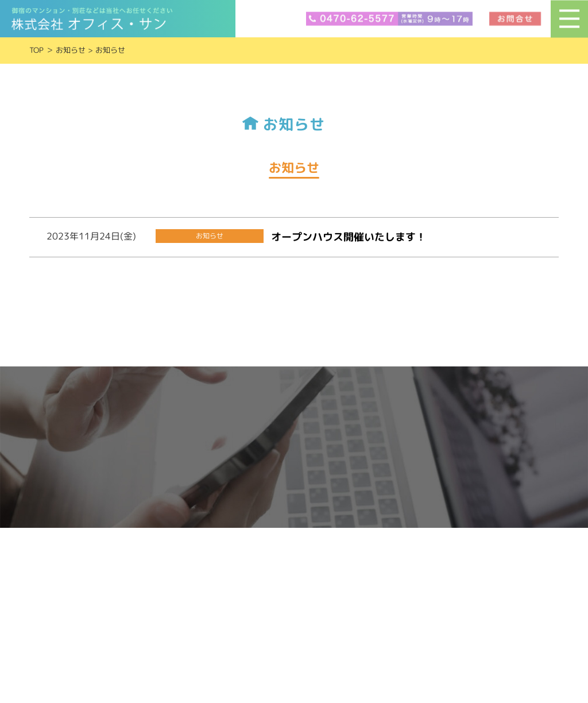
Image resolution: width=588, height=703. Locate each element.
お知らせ (71, 50)
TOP (36, 50)
